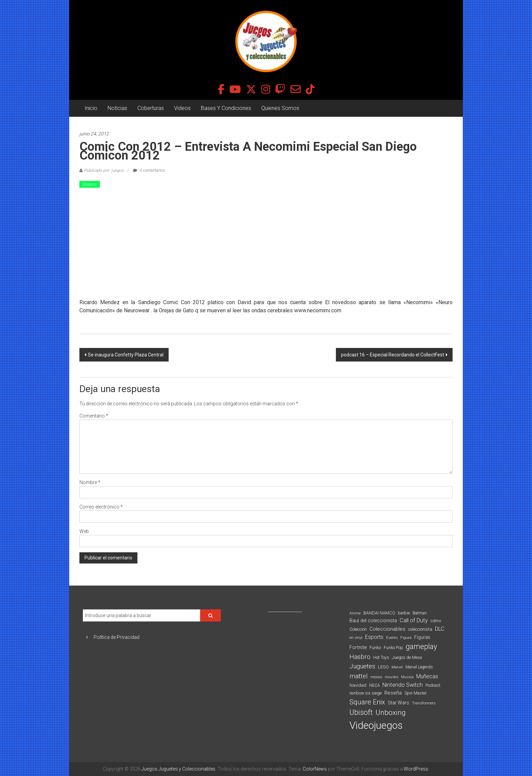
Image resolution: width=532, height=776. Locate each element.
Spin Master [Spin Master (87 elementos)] (415, 693)
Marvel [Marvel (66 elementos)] (397, 667)
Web (84, 531)
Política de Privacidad (117, 637)
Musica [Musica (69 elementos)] (407, 677)
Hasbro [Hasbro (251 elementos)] (360, 657)
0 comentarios (149, 170)
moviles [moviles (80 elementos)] (392, 677)
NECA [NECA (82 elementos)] (374, 685)
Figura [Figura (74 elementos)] (406, 638)
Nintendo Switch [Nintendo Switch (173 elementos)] (403, 685)
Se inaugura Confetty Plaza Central (126, 355)
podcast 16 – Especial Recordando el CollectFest (393, 355)
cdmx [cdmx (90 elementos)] (436, 621)
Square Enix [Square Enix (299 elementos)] (367, 702)
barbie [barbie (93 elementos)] (404, 613)
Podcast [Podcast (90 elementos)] (433, 685)
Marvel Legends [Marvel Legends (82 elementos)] (419, 667)
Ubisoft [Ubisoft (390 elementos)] (361, 712)
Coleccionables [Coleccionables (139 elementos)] (387, 629)
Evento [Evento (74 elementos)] (392, 638)
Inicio (91, 108)
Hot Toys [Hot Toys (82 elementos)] (381, 658)
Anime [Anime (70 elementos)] (355, 613)
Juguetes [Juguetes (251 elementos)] (362, 666)
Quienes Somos (280, 108)
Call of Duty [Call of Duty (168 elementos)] (414, 620)
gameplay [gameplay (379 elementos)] (421, 646)
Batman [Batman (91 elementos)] (420, 613)
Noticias (117, 108)
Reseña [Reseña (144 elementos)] (393, 693)
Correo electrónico (101, 507)
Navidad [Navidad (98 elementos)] (358, 685)
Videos (182, 108)
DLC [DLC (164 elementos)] (440, 629)
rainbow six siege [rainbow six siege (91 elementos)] (366, 693)
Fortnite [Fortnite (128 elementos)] (358, 647)
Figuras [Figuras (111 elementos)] (422, 637)
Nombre (90, 482)
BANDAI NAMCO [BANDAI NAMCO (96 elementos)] (379, 613)
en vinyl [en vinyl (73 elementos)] (356, 638)
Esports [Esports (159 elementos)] (374, 637)
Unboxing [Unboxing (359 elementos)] (391, 712)
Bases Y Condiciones (226, 108)
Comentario (94, 416)
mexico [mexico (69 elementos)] (376, 677)
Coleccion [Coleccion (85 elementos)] (358, 629)
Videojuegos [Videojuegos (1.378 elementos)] (376, 725)
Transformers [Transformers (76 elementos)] (424, 703)
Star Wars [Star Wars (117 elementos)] (398, 703)
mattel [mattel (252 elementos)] (359, 676)
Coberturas (151, 108)
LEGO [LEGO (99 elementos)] (383, 667)
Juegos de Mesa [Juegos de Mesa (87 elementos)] (407, 658)
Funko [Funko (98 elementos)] (375, 648)
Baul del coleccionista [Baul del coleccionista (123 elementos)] (373, 621)
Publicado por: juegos (104, 170)
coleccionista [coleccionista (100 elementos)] (420, 629)
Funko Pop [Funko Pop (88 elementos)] (393, 648)
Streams (90, 184)
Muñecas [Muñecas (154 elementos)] (427, 676)
